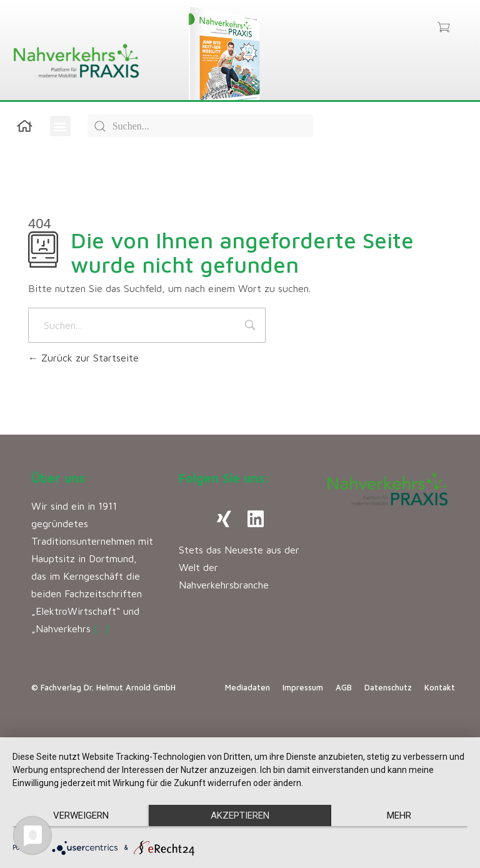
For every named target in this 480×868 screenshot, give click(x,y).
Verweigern (81, 815)
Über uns (58, 478)
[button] (60, 126)
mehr (399, 815)
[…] (102, 628)
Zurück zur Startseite (83, 358)
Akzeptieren (240, 815)
